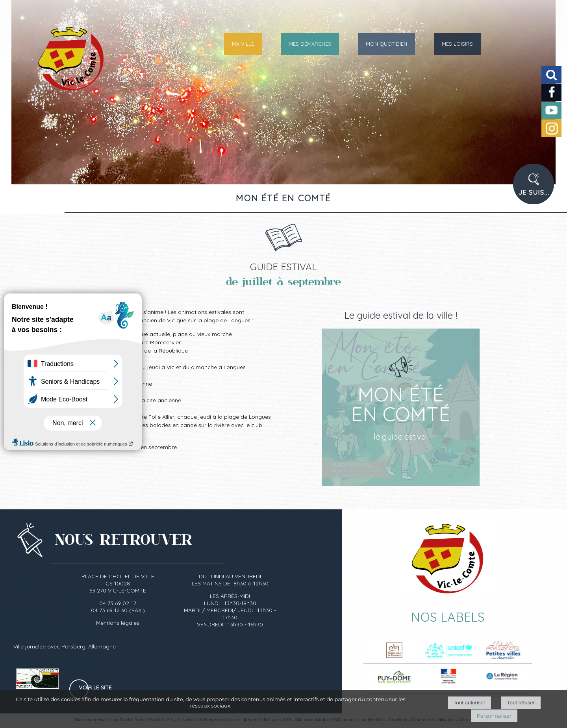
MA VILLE (243, 44)
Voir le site (95, 687)
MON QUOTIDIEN (386, 44)
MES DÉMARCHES (310, 44)
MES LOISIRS (457, 44)
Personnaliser (494, 716)
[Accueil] (52, 65)
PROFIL (536, 189)
